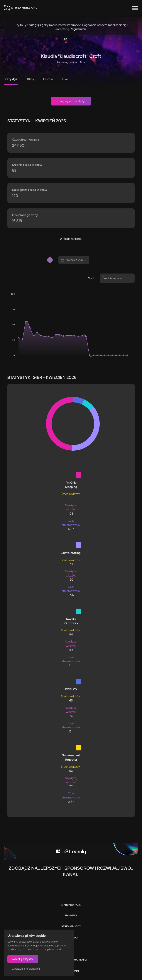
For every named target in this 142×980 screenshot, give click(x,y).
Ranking (71, 915)
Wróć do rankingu (71, 239)
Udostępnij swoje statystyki (71, 101)
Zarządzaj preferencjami (26, 969)
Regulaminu (78, 29)
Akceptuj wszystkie (23, 959)
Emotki (48, 79)
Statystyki (11, 79)
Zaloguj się (36, 25)
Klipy (31, 79)
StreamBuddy (71, 926)
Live (65, 79)
